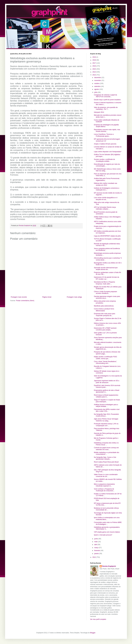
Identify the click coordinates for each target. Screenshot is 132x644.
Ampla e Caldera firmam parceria (105, 144)
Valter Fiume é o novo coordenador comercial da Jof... (106, 475)
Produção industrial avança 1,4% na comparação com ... (106, 425)
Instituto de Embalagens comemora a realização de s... (107, 189)
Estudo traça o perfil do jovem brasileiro (107, 100)
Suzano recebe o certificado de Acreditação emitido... (104, 160)
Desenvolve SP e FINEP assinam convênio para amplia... (105, 329)
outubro (97, 83)
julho (96, 92)
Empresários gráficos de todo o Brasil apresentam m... (107, 391)
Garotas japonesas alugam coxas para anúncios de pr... (107, 297)
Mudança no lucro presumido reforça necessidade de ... (106, 509)
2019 (94, 57)
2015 (94, 69)
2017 (94, 63)
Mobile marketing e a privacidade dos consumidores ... (107, 453)
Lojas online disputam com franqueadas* (108, 152)
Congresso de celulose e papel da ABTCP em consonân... (105, 96)
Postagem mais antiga (74, 297)
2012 (94, 557)
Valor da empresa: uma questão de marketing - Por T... (106, 108)
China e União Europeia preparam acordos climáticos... (105, 292)
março (97, 548)
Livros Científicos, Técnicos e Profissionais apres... (104, 135)
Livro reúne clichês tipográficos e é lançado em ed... (106, 198)
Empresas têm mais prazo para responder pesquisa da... (105, 315)
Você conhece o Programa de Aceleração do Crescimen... (104, 490)
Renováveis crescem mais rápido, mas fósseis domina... (107, 130)
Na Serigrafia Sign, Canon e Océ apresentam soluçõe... (105, 458)
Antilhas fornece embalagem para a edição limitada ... (106, 405)
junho (96, 539)
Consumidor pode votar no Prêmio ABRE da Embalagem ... (108, 523)
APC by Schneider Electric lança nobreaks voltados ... (105, 208)
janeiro (97, 554)
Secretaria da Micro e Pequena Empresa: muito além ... (104, 283)
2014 (94, 72)
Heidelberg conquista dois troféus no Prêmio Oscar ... (106, 444)
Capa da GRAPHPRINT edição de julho (107, 236)
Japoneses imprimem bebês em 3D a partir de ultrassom (107, 382)
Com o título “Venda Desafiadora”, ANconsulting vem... (105, 362)
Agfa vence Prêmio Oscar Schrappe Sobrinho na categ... (106, 420)
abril (96, 545)
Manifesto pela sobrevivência (104, 306)
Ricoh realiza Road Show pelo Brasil (106, 462)
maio (96, 542)
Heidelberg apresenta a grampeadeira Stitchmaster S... (107, 528)
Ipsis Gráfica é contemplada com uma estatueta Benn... (107, 518)
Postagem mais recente (19, 297)
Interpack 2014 (99, 112)
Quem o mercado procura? (103, 535)
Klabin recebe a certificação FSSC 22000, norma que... (106, 358)
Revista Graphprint (109, 566)
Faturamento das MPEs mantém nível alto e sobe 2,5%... (107, 410)
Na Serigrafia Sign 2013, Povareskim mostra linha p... (106, 415)
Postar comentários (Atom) (25, 301)
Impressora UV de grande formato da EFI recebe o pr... (106, 278)
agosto (97, 89)
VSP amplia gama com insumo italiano (107, 532)
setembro (98, 86)
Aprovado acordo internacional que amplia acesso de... (106, 269)
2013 (94, 75)
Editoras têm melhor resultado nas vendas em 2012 (106, 184)
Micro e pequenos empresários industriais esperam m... (104, 485)
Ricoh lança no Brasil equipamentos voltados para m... (106, 396)
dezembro (98, 78)
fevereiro (97, 551)
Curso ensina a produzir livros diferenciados (104, 310)
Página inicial (47, 297)
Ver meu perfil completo (98, 619)
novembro (98, 80)
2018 (94, 60)
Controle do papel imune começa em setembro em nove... (106, 449)
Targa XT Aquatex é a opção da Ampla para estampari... (107, 401)
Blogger (93, 633)
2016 (94, 66)
